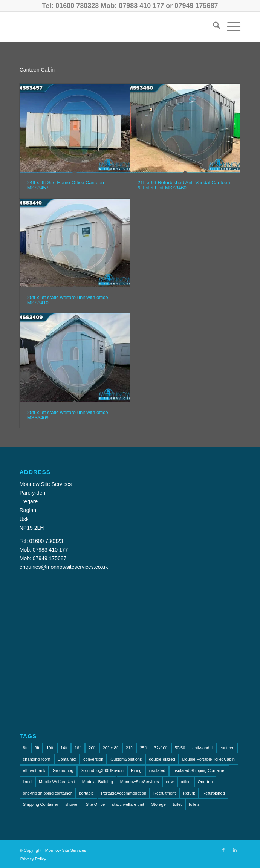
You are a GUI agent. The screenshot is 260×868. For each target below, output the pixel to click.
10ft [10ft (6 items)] (50, 748)
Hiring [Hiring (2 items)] (136, 770)
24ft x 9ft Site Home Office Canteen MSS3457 (66, 185)
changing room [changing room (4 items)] (37, 759)
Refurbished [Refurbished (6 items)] (213, 793)
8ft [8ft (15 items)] (25, 748)
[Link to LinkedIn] (235, 850)
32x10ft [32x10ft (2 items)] (161, 748)
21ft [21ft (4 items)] (129, 748)
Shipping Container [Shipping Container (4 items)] (41, 804)
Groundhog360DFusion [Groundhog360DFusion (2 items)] (102, 770)
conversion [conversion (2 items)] (93, 759)
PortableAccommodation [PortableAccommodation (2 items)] (124, 793)
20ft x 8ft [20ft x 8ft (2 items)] (111, 748)
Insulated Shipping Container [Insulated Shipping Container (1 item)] (199, 770)
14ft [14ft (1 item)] (64, 748)
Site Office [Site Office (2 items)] (96, 804)
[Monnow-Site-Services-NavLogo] (108, 27)
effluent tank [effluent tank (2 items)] (34, 770)
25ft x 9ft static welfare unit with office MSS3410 (68, 300)
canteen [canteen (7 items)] (227, 748)
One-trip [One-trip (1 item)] (205, 782)
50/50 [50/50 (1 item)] (180, 748)
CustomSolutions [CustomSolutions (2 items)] (126, 759)
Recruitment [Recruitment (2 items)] (164, 793)
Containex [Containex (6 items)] (67, 759)
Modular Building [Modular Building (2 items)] (98, 782)
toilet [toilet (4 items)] (177, 804)
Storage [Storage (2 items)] (158, 804)
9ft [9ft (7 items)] (37, 748)
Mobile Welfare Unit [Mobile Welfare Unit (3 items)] (57, 782)
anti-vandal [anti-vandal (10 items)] (202, 748)
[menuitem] (213, 27)
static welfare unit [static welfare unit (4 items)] (128, 804)
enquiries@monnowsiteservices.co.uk (64, 567)
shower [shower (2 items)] (72, 804)
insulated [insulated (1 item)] (157, 770)
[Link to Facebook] (223, 850)
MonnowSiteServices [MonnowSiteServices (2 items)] (140, 782)
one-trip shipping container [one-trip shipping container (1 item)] (47, 793)
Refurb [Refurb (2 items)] (189, 793)
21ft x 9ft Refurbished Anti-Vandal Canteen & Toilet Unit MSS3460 (184, 185)
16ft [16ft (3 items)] (78, 748)
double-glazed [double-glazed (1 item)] (162, 759)
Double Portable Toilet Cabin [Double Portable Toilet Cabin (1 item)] (209, 759)
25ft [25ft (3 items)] (143, 748)
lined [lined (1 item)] (27, 782)
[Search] (213, 27)
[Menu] (230, 27)
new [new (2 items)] (170, 782)
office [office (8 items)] (186, 782)
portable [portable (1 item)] (86, 793)
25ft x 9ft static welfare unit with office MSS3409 (68, 415)
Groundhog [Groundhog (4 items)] (63, 770)
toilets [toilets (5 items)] (194, 804)
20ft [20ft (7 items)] (92, 748)
